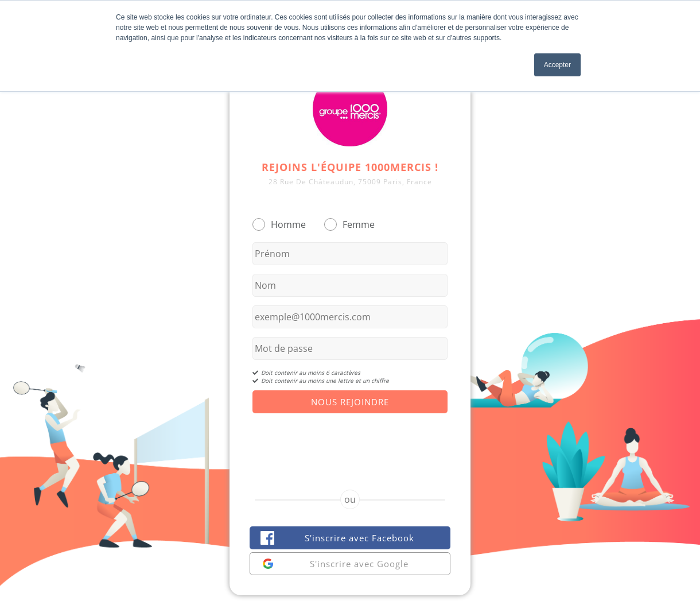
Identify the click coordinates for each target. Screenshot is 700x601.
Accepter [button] (557, 65)
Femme (359, 224)
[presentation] (350, 441)
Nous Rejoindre (350, 402)
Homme (288, 224)
